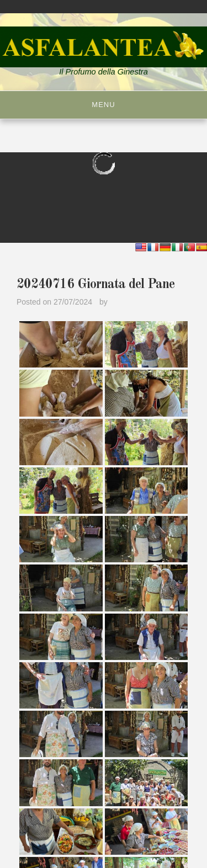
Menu (103, 105)
